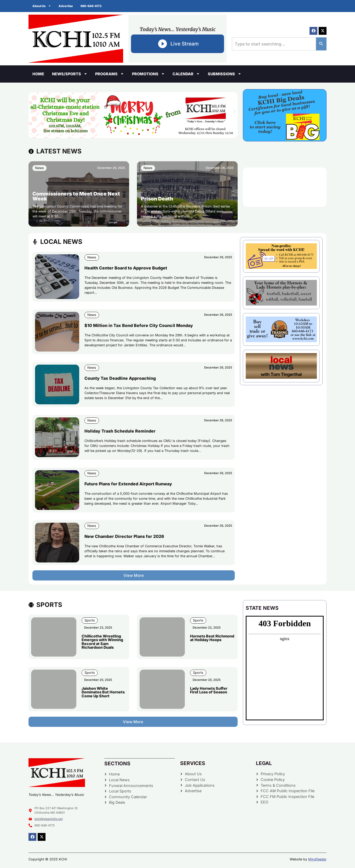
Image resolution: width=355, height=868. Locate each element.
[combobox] (274, 44)
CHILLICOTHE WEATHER (285, 187)
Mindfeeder (317, 859)
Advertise (66, 6)
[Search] (321, 44)
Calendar (186, 74)
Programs (110, 74)
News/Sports (70, 74)
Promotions (148, 74)
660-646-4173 (91, 6)
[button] (32, 111)
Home (38, 74)
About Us (42, 6)
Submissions (225, 74)
